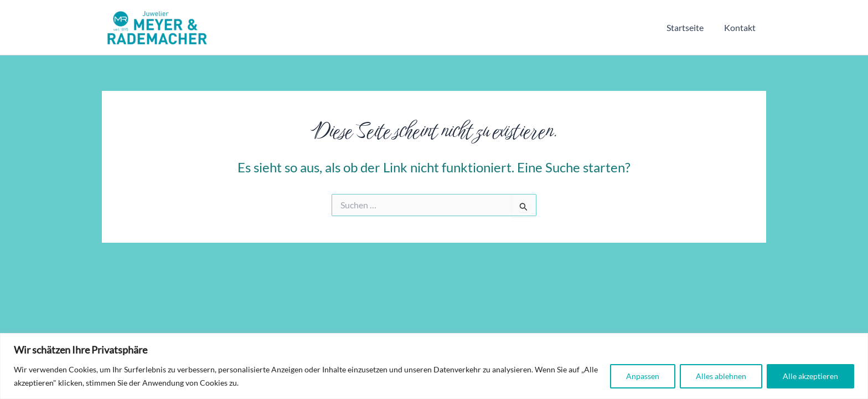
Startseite (689, 27)
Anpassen (643, 376)
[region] (434, 366)
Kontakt (742, 27)
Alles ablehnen (721, 376)
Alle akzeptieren (810, 376)
